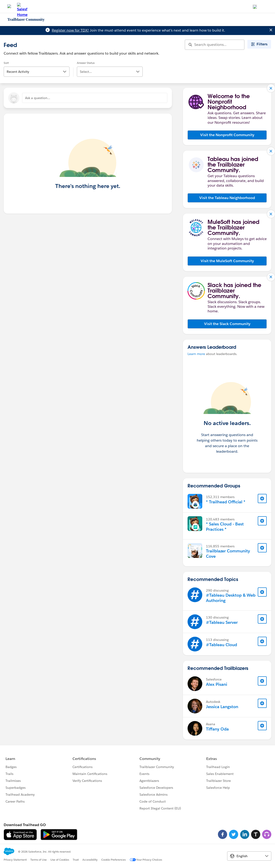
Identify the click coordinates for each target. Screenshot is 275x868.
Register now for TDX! (70, 30)
